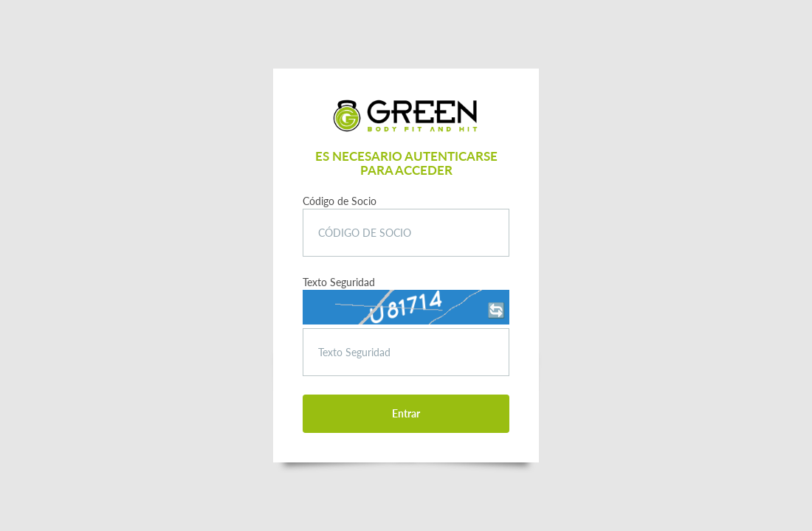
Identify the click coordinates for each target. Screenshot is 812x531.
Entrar (406, 413)
